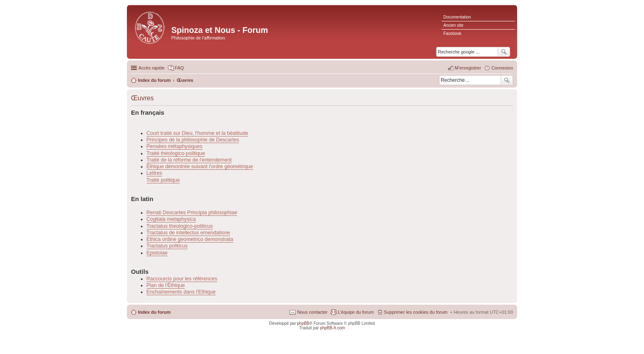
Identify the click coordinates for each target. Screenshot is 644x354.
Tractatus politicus (167, 246)
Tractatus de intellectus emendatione (189, 233)
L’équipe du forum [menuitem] (355, 312)
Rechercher (507, 80)
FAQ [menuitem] (179, 68)
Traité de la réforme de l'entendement (189, 160)
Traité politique (163, 180)
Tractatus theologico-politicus (180, 226)
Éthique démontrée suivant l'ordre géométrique (200, 167)
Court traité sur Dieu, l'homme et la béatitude (198, 133)
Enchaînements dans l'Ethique (181, 292)
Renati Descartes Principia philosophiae (192, 213)
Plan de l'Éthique (166, 285)
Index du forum (154, 312)
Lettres (154, 173)
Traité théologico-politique (176, 153)
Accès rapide (152, 68)
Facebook (452, 34)
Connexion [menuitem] (502, 68)
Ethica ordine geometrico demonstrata (190, 239)
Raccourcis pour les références (182, 279)
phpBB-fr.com (332, 328)
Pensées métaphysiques (175, 146)
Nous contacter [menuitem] (312, 312)
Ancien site (453, 25)
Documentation (457, 17)
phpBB (303, 323)
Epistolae (157, 253)
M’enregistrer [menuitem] (468, 68)
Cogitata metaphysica (171, 219)
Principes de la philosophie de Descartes (193, 140)
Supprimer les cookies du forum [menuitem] (416, 312)
